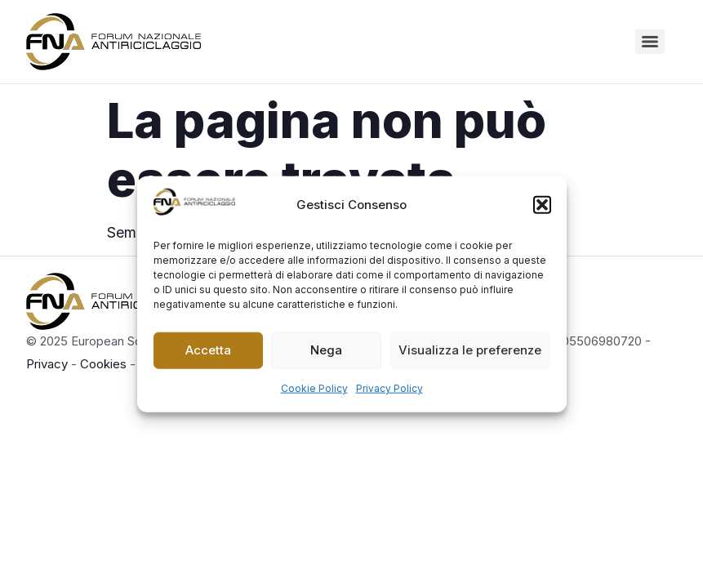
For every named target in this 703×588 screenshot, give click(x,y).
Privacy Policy (389, 388)
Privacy (47, 364)
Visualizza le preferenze (470, 350)
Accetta (208, 350)
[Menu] (650, 42)
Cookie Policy (314, 388)
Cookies (103, 364)
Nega (326, 350)
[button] (542, 205)
